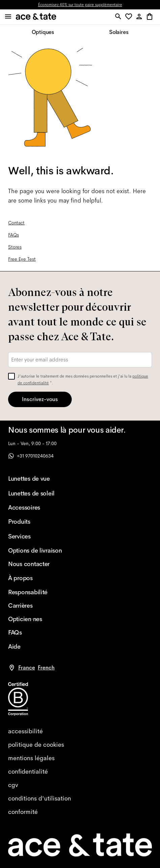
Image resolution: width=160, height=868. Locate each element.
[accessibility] (80, 731)
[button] (130, 17)
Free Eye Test (22, 259)
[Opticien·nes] (35, 619)
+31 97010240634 (31, 456)
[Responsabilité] (35, 592)
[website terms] (80, 798)
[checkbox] (11, 376)
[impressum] (80, 758)
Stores (15, 247)
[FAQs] (35, 633)
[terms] (80, 785)
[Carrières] (35, 606)
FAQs (13, 235)
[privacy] (80, 772)
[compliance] (80, 812)
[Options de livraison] (35, 551)
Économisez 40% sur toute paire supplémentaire (80, 5)
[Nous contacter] (35, 564)
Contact (16, 223)
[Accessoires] (35, 508)
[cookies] (80, 745)
